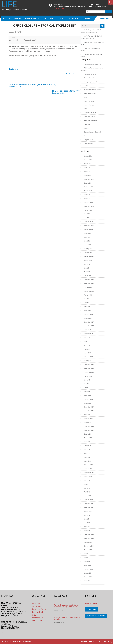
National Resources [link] (90, 93)
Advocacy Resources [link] (90, 74)
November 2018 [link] (89, 283)
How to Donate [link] (92, 604)
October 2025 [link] (88, 160)
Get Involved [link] (49, 18)
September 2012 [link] (89, 473)
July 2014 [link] (87, 442)
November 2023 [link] (89, 206)
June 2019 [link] (87, 268)
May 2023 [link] (87, 218)
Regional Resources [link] (90, 113)
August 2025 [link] (88, 164)
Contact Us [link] (37, 606)
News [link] (86, 97)
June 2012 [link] (87, 484)
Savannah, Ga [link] (38, 618)
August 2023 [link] (88, 210)
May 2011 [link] (87, 523)
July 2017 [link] (87, 338)
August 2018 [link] (88, 295)
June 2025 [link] (87, 168)
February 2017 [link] (88, 357)
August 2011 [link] (88, 511)
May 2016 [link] (87, 388)
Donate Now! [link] (105, 18)
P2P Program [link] (72, 18)
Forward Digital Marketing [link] (101, 641)
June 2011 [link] (87, 519)
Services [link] (17, 18)
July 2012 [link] (87, 480)
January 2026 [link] (88, 156)
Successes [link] (86, 18)
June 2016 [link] (87, 384)
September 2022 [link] (89, 229)
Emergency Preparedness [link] (92, 82)
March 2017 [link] (88, 353)
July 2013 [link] (87, 450)
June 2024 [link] (87, 195)
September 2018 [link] (89, 291)
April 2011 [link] (87, 527)
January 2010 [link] (88, 573)
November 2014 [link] (89, 430)
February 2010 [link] (88, 569)
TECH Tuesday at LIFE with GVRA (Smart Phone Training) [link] (32, 86)
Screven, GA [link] (37, 621)
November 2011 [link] (89, 507)
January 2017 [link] (88, 361)
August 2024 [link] (88, 191)
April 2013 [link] (87, 457)
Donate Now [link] (92, 609)
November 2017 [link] (89, 326)
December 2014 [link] (89, 426)
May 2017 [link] (87, 345)
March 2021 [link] (88, 237)
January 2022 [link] (88, 233)
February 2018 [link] (88, 314)
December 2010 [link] (89, 534)
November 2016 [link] (89, 368)
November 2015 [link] (89, 411)
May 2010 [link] (87, 558)
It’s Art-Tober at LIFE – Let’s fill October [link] (67, 618)
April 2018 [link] (87, 307)
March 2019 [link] (88, 276)
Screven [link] (87, 128)
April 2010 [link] (87, 561)
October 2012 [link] (88, 469)
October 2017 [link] (88, 330)
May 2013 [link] (87, 453)
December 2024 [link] (89, 179)
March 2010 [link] (88, 565)
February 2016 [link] (88, 399)
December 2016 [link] (89, 365)
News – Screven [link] (89, 105)
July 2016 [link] (87, 380)
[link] (111, 2)
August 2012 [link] (88, 477)
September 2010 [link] (89, 546)
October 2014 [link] (88, 434)
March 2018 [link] (88, 311)
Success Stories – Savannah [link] (93, 132)
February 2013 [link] (88, 465)
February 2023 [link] (88, 222)
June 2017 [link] (87, 341)
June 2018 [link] (87, 299)
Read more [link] (13, 69)
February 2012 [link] (88, 500)
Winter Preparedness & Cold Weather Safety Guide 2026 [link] (66, 606)
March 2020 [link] (88, 245)
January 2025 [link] (88, 175)
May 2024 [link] (87, 199)
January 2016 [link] (88, 403)
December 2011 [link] (89, 504)
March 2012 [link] (88, 496)
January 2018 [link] (88, 318)
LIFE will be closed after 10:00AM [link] (66, 92)
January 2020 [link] (88, 249)
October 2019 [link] (88, 253)
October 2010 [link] (88, 542)
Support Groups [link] (89, 140)
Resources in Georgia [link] (90, 120)
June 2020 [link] (87, 241)
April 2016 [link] (87, 392)
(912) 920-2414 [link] (101, 6)
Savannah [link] (87, 124)
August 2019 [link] (88, 260)
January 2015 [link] (88, 422)
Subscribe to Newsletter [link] (96, 616)
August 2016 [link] (88, 376)
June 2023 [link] (87, 214)
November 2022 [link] (89, 226)
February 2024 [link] (88, 202)
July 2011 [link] (87, 515)
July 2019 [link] (87, 264)
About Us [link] (6, 18)
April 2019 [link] (87, 272)
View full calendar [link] (73, 73)
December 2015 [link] (89, 407)
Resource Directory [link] (32, 18)
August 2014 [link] (88, 438)
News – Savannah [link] (89, 101)
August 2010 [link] (88, 550)
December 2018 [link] (89, 280)
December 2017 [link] (89, 322)
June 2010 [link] (87, 554)
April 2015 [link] (87, 415)
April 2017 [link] (87, 349)
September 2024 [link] (89, 187)
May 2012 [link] (87, 488)
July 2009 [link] (87, 581)
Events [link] (60, 18)
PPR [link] (85, 109)
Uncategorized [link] (88, 144)
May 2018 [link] (87, 303)
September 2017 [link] (89, 334)
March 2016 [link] (88, 395)
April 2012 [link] (87, 492)
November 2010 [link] (89, 538)
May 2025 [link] (87, 172)
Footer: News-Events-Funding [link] (93, 90)
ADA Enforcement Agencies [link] (92, 64)
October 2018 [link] (88, 287)
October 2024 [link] (88, 183)
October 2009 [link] (88, 577)
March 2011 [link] (88, 531)
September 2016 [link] (89, 372)
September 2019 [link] (89, 256)
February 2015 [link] (88, 419)
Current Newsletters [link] (90, 78)
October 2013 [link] (88, 446)
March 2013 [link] (88, 461)
